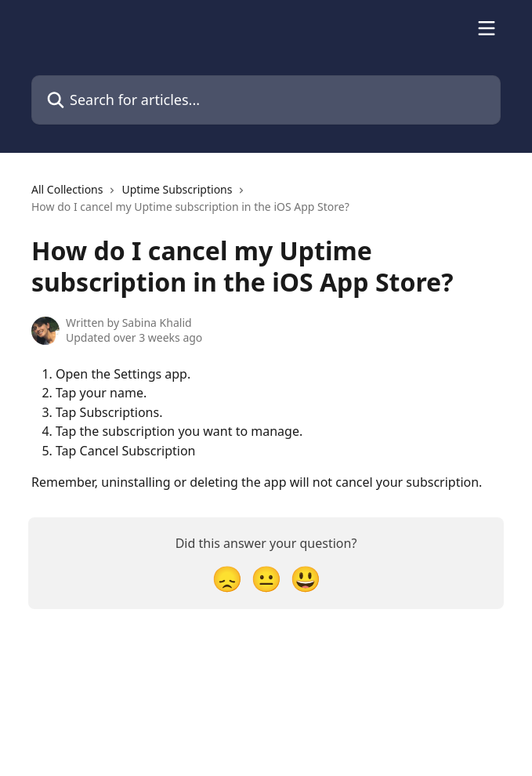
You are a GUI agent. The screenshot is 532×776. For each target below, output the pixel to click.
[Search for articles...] (266, 100)
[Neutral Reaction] (266, 578)
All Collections (67, 189)
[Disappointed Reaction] (227, 578)
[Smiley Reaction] (306, 578)
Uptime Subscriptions (177, 189)
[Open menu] (487, 28)
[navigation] (266, 205)
